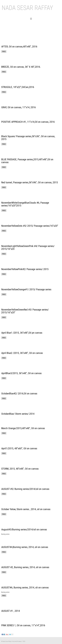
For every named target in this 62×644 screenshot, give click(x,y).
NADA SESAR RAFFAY (27, 8)
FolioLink (14, 641)
